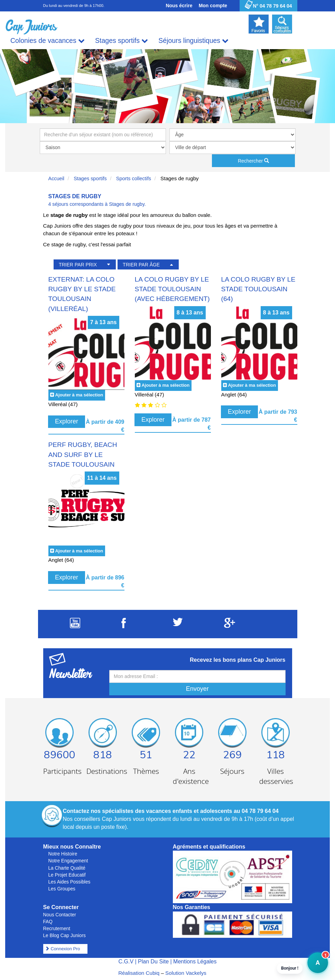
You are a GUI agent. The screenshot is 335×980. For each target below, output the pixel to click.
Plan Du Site (153, 961)
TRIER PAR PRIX (78, 265)
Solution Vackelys (186, 973)
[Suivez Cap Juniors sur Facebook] (124, 626)
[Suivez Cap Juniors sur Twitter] (178, 624)
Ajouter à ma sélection (79, 395)
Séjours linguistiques (193, 41)
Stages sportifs (122, 41)
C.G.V (126, 961)
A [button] (314, 966)
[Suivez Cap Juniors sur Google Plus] (230, 626)
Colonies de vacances (48, 41)
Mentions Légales (195, 961)
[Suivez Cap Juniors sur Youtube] (75, 626)
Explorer (67, 421)
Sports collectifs (134, 178)
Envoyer (197, 689)
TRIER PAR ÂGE (141, 265)
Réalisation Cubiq (139, 973)
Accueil (57, 178)
